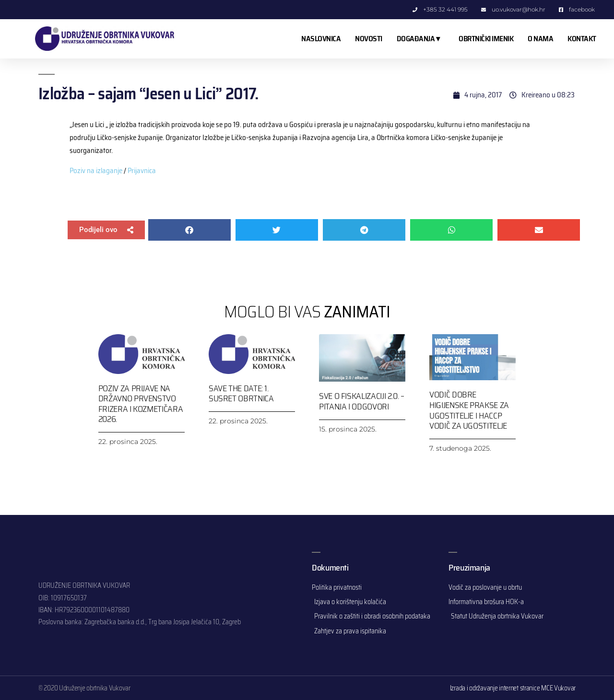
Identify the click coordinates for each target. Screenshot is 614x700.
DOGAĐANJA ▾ (421, 39)
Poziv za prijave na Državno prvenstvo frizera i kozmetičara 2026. (141, 404)
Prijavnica (142, 171)
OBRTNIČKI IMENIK (486, 39)
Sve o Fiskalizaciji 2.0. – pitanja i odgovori (362, 401)
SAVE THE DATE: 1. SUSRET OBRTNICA (241, 394)
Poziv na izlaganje (96, 171)
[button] (106, 230)
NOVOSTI (369, 39)
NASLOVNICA (321, 39)
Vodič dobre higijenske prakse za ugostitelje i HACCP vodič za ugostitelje (469, 410)
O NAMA (540, 39)
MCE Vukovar (558, 688)
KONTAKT (582, 39)
